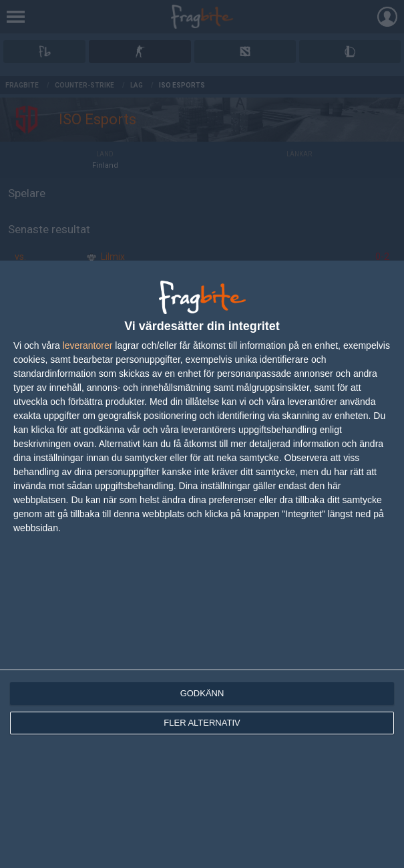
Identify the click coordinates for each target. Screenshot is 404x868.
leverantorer (88, 345)
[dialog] (202, 564)
